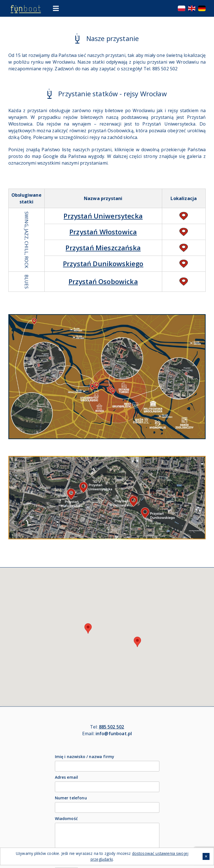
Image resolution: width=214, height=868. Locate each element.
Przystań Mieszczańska (103, 248)
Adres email (67, 777)
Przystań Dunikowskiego (103, 264)
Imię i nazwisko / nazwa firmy (85, 757)
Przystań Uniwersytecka (103, 216)
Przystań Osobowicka (103, 281)
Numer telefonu (71, 798)
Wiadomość (66, 818)
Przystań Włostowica (103, 232)
